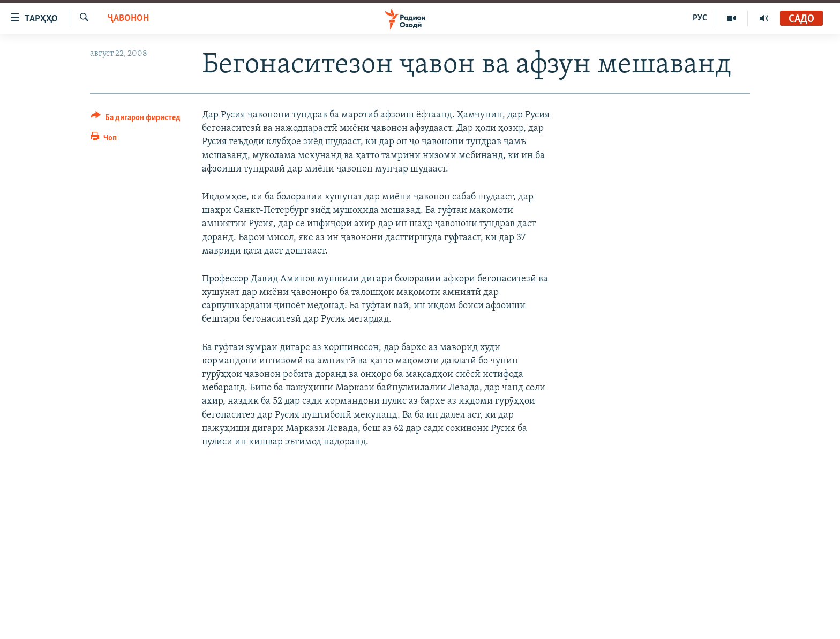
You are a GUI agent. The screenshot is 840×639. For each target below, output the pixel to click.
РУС (700, 18)
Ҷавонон (128, 18)
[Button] (136, 119)
